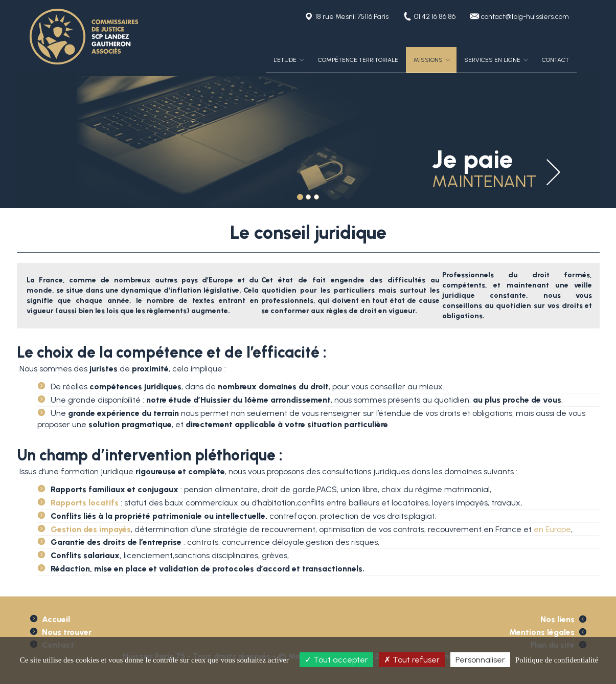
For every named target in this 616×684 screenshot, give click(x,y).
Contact (555, 60)
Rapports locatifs (85, 503)
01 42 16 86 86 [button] (435, 17)
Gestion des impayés (91, 529)
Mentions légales (542, 632)
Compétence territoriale (358, 60)
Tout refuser (412, 660)
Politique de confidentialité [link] (557, 660)
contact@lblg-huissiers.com (525, 17)
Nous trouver (67, 632)
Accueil (56, 619)
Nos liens (557, 619)
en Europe (552, 529)
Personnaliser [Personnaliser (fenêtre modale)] (480, 660)
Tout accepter (336, 660)
